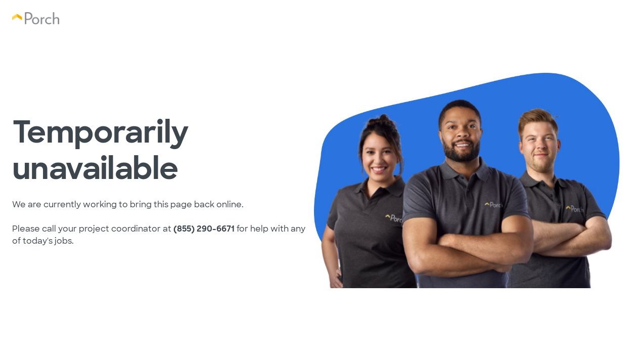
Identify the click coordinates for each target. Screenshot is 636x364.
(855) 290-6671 (204, 229)
